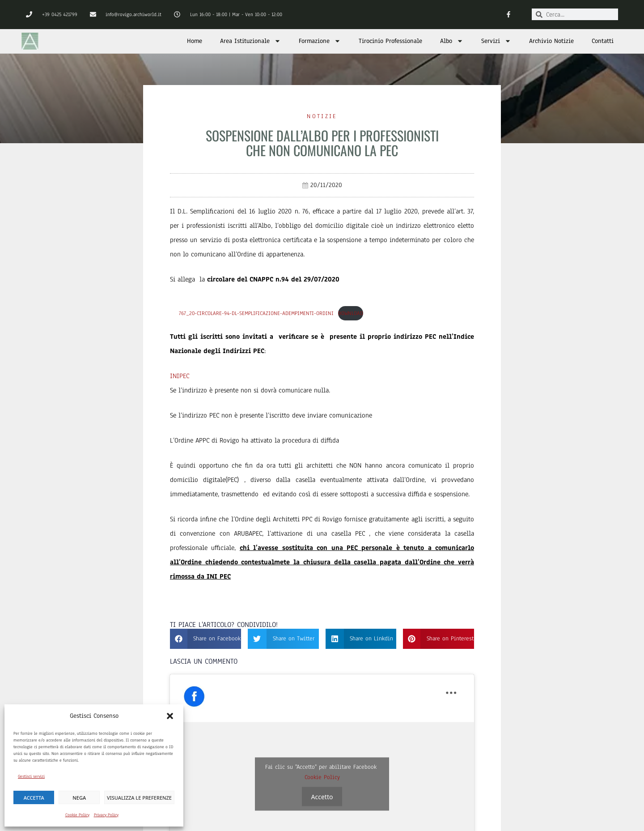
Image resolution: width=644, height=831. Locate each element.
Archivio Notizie (551, 41)
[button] (170, 716)
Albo (452, 41)
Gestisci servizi (31, 776)
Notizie (322, 116)
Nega (79, 798)
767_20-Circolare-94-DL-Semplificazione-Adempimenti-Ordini (256, 313)
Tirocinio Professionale (390, 41)
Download (351, 313)
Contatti (603, 41)
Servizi (496, 41)
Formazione (320, 41)
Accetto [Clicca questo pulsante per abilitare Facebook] (322, 796)
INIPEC (180, 376)
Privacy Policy (106, 815)
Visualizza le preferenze (139, 798)
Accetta (34, 798)
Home (195, 41)
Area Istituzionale (250, 41)
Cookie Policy (77, 815)
